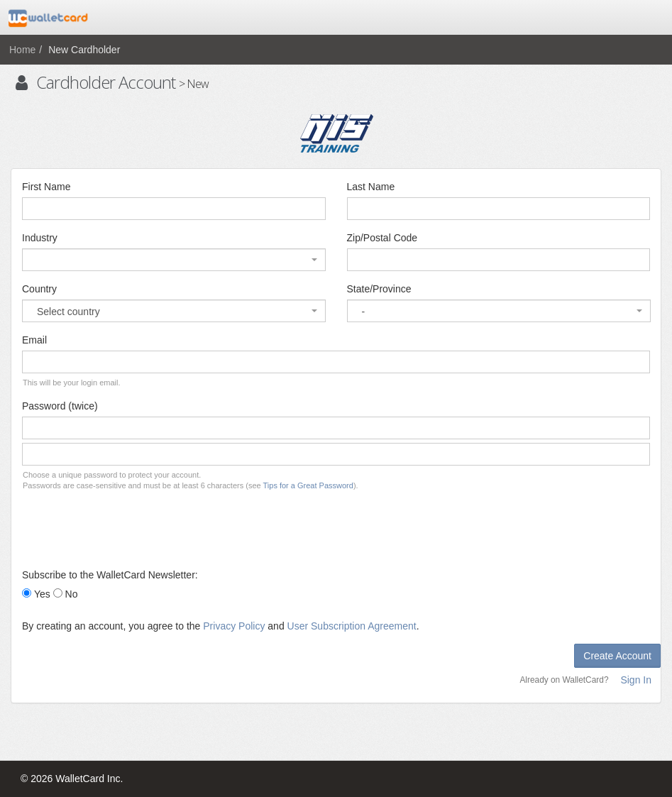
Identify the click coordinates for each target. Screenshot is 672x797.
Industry (40, 238)
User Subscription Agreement (352, 626)
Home (22, 50)
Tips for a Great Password (308, 485)
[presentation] (130, 529)
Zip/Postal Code (382, 238)
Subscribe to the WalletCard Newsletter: (110, 575)
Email (34, 340)
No (72, 594)
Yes (42, 594)
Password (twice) (60, 406)
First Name (46, 187)
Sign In (636, 680)
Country (39, 289)
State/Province (379, 289)
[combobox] (174, 260)
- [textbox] (364, 312)
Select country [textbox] (68, 312)
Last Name (371, 187)
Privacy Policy (234, 626)
